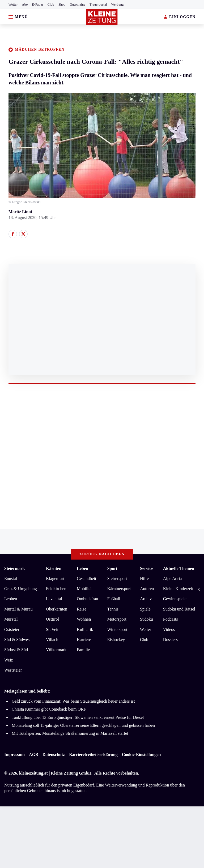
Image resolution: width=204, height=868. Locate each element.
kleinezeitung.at (33, 773)
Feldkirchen (56, 589)
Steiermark (14, 568)
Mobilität (85, 589)
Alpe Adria (173, 579)
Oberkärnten (57, 609)
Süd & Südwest (18, 640)
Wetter (13, 5)
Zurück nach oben (102, 554)
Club (51, 5)
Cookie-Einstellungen (141, 755)
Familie (83, 650)
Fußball (114, 599)
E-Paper (38, 5)
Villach (52, 640)
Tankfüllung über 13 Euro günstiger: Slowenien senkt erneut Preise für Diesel (78, 717)
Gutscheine (78, 5)
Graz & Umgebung (21, 589)
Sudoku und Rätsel (179, 609)
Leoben (11, 599)
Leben (82, 568)
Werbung (118, 5)
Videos (169, 629)
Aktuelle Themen (179, 568)
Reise (82, 609)
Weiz (8, 660)
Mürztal (11, 619)
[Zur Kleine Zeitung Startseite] (102, 17)
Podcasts (171, 619)
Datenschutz (54, 755)
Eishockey (116, 640)
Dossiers (170, 640)
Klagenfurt (55, 579)
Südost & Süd (16, 650)
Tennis (113, 609)
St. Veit (52, 629)
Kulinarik (85, 629)
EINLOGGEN (180, 17)
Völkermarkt (57, 650)
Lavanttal (54, 599)
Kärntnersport (119, 589)
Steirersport (117, 579)
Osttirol (52, 619)
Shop (62, 5)
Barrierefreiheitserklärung (93, 755)
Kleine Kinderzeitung (181, 589)
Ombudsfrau (87, 599)
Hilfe (144, 579)
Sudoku (146, 619)
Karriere (84, 640)
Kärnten (54, 568)
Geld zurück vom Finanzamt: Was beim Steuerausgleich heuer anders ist (73, 701)
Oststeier (12, 629)
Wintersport (117, 629)
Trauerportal (98, 5)
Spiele (145, 609)
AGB (34, 755)
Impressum (14, 755)
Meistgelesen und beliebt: (27, 691)
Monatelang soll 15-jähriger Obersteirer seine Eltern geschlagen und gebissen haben (83, 725)
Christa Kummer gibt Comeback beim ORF (49, 709)
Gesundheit (86, 579)
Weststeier (13, 670)
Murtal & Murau (18, 609)
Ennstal (11, 579)
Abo (25, 5)
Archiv (146, 599)
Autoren (147, 589)
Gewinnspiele (175, 599)
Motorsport (117, 619)
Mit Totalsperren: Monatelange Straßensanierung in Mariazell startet (70, 733)
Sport (112, 568)
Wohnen (84, 619)
